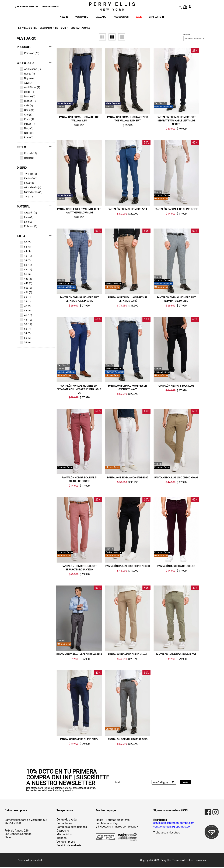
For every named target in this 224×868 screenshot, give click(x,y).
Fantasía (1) (29, 178)
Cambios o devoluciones (72, 828)
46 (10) (26, 256)
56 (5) (25, 274)
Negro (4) (27, 78)
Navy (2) (27, 128)
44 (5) (25, 251)
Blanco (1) (27, 96)
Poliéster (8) (28, 226)
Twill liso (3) (28, 174)
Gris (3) (26, 115)
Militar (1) (27, 124)
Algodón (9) (28, 213)
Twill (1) (26, 197)
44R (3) (26, 283)
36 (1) (25, 297)
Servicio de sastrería (69, 846)
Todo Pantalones (80, 28)
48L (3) (26, 292)
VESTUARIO (82, 17)
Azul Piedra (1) (30, 87)
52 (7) (25, 242)
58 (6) (25, 247)
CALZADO (101, 17)
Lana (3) (27, 217)
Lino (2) (26, 222)
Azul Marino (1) (30, 69)
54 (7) (25, 260)
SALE (139, 17)
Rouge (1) (27, 74)
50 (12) (26, 265)
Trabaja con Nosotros (167, 834)
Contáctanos (64, 824)
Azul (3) (26, 83)
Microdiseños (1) (31, 192)
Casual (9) (27, 158)
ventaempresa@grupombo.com (173, 828)
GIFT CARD (157, 17)
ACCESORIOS (121, 17)
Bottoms (60, 28)
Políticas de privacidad (30, 861)
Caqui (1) (27, 110)
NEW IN (64, 17)
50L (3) (26, 288)
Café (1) (26, 105)
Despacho (63, 832)
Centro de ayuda (67, 821)
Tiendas (62, 839)
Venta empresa (66, 843)
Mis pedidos (64, 835)
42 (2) (25, 306)
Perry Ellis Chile (27, 28)
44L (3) (26, 279)
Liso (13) (27, 183)
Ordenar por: (189, 35)
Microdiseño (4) (30, 188)
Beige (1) (27, 92)
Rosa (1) (27, 137)
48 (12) (26, 270)
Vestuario (46, 28)
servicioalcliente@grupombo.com (174, 824)
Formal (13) (28, 153)
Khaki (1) (27, 119)
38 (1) (25, 301)
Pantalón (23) (29, 53)
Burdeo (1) (28, 101)
